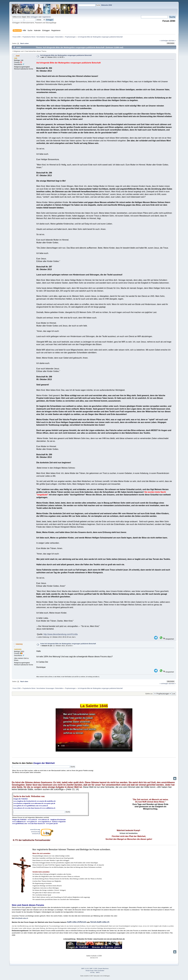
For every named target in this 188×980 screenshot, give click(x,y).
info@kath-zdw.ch (22, 918)
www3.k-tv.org (35, 829)
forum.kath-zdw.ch (100, 922)
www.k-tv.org (35, 832)
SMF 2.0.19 (85, 968)
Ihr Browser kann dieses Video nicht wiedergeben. (94, 730)
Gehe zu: (149, 694)
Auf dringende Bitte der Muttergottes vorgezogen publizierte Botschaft (66, 55)
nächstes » (172, 41)
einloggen (34, 17)
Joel (18, 56)
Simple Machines (103, 968)
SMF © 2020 (93, 968)
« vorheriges (164, 41)
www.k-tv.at (36, 834)
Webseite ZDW (107, 5)
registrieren (46, 17)
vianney (19, 644)
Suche (15, 763)
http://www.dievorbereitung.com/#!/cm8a (61, 634)
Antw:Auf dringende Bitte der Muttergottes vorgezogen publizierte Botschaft (68, 644)
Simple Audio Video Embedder (95, 971)
